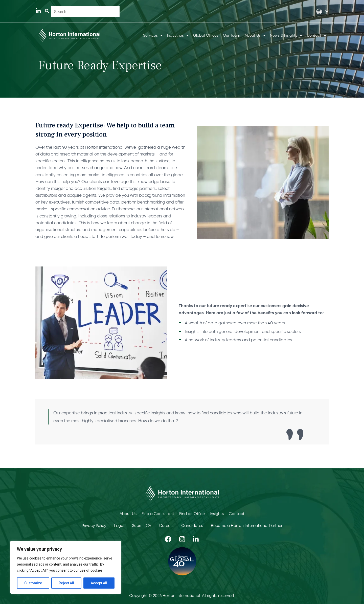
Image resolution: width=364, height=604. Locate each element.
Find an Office (192, 514)
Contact (316, 36)
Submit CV (142, 525)
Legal (119, 525)
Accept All (99, 583)
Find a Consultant (158, 514)
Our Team (232, 36)
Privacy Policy (94, 525)
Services (153, 36)
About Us (255, 36)
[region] (66, 567)
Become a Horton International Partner (247, 525)
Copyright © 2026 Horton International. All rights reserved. (182, 596)
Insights (217, 514)
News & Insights (286, 36)
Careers (166, 525)
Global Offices (206, 36)
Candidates (192, 525)
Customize (33, 583)
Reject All (67, 583)
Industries (178, 36)
